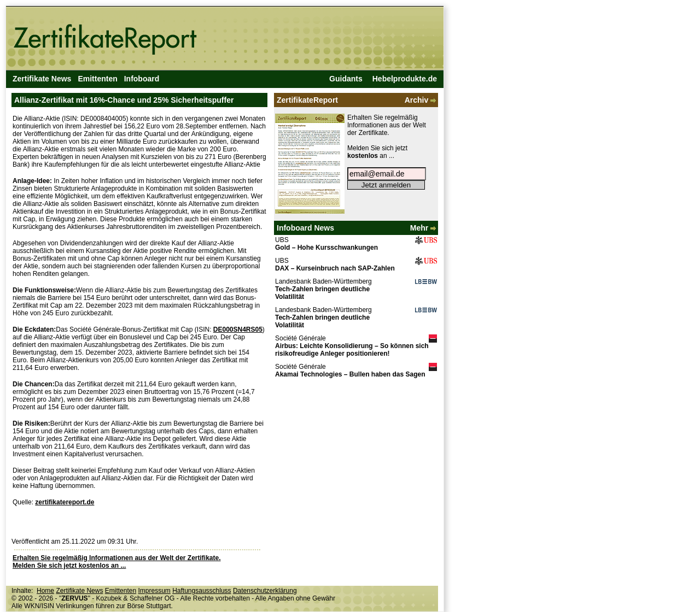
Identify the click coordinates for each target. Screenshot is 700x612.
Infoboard (142, 79)
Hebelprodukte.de (405, 79)
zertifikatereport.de (65, 502)
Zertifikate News (42, 79)
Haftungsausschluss (202, 591)
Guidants (346, 79)
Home (45, 591)
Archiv (421, 100)
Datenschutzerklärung (265, 591)
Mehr (424, 228)
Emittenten (97, 79)
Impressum (154, 591)
